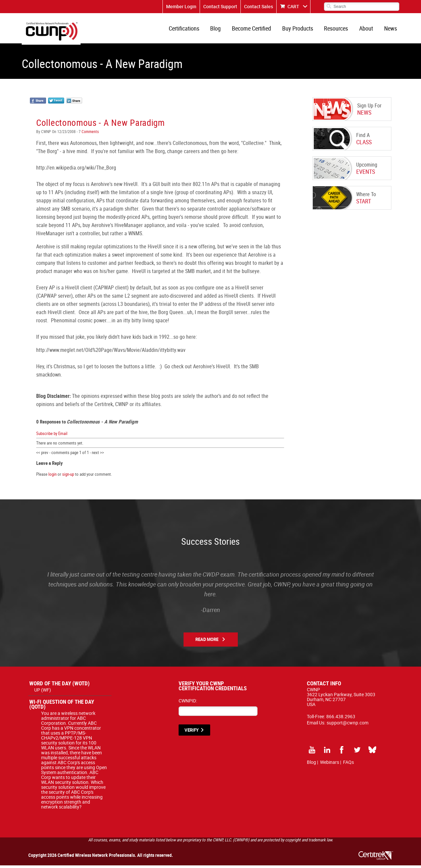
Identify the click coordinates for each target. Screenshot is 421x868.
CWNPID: (188, 703)
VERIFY (192, 733)
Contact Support (220, 6)
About (367, 30)
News (391, 30)
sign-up (68, 477)
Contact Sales (259, 6)
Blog (220, 30)
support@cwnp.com (347, 725)
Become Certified (255, 30)
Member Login (181, 6)
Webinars (330, 765)
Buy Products (301, 30)
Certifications (190, 30)
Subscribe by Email (52, 436)
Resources (338, 30)
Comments (90, 134)
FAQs (348, 765)
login (52, 477)
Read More (207, 642)
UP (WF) (43, 692)
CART (293, 6)
